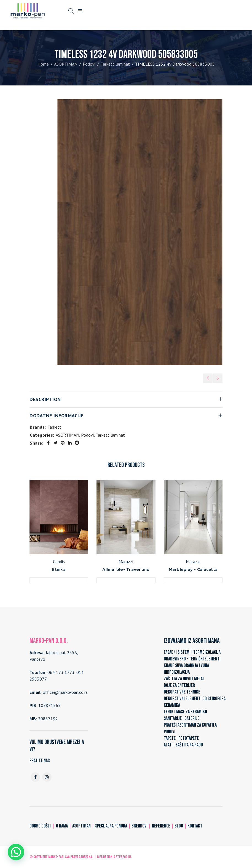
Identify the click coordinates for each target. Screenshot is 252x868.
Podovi (89, 64)
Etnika (59, 569)
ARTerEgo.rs (123, 857)
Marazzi (126, 561)
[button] (16, 852)
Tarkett (54, 427)
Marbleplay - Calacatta (193, 569)
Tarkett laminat (115, 64)
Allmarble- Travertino (126, 569)
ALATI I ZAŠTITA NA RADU (183, 745)
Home (43, 64)
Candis (59, 561)
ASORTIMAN (66, 64)
